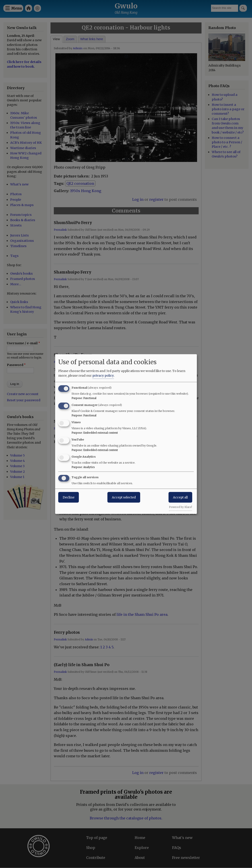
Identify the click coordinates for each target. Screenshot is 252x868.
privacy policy (103, 376)
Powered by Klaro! (180, 507)
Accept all (180, 497)
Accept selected (124, 497)
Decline (69, 497)
